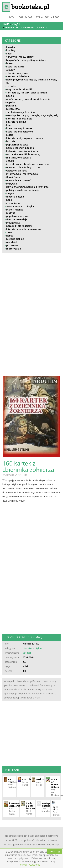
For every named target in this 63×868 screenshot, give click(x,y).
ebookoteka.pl (26, 836)
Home (6, 24)
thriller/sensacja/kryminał (21, 112)
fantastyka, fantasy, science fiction (27, 93)
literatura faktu (15, 67)
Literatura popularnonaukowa (24, 229)
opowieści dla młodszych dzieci (24, 167)
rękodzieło (12, 242)
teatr (9, 232)
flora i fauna (13, 177)
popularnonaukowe (17, 216)
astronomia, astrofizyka (20, 206)
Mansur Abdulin (15, 475)
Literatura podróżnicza (19, 119)
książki (16, 24)
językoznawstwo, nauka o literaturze (27, 187)
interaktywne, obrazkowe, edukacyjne (28, 164)
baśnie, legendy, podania (20, 148)
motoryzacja (14, 249)
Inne (9, 125)
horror (10, 63)
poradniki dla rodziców (19, 226)
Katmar (27, 653)
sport (9, 54)
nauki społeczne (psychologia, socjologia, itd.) (32, 115)
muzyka (11, 213)
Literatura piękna (16, 122)
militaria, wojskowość (18, 158)
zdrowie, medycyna (17, 73)
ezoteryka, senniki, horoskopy (23, 154)
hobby (10, 236)
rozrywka (12, 184)
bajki (9, 200)
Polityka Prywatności (30, 865)
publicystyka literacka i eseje (23, 190)
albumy (11, 70)
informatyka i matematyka (22, 174)
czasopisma (13, 203)
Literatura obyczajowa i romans (24, 138)
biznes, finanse (15, 210)
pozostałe (12, 245)
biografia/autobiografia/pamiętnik (26, 60)
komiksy (11, 50)
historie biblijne (15, 239)
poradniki (12, 106)
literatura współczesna (19, 128)
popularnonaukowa (17, 145)
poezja (10, 96)
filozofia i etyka (15, 197)
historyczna (13, 109)
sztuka (10, 161)
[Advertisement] (29, 284)
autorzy (26, 17)
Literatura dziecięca (18, 76)
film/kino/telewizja (17, 219)
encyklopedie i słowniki (19, 89)
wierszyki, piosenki (17, 171)
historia (11, 141)
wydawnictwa (48, 17)
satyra (10, 193)
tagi (12, 17)
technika (11, 86)
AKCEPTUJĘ (55, 852)
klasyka (11, 47)
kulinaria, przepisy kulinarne (22, 151)
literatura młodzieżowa (20, 132)
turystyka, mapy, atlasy (20, 57)
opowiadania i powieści (19, 180)
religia (10, 135)
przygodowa (13, 223)
